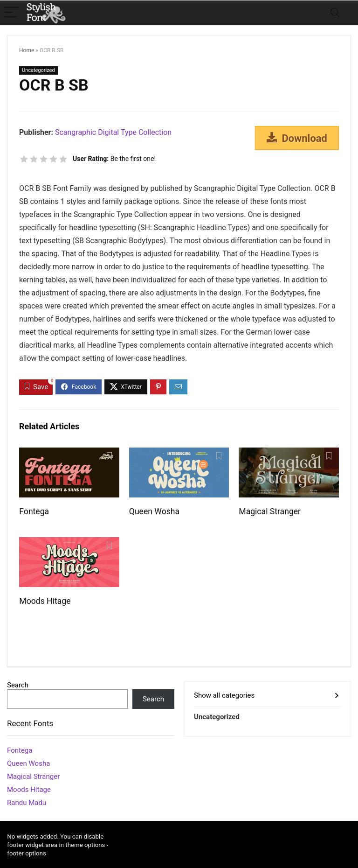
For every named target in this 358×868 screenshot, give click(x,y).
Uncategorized (38, 70)
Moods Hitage (45, 601)
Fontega (34, 511)
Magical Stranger (270, 511)
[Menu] (11, 13)
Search (18, 685)
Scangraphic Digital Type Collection (113, 132)
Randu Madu (27, 803)
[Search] (335, 13)
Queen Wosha (154, 511)
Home (27, 50)
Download (297, 138)
